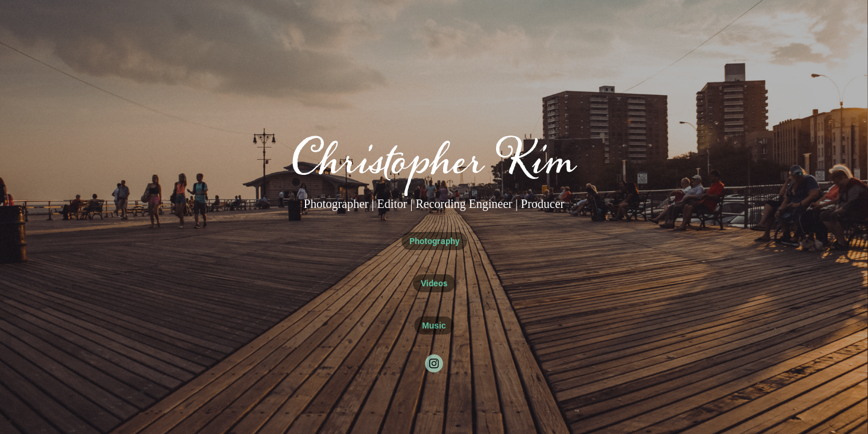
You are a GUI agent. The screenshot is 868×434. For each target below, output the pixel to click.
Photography (434, 241)
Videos (434, 283)
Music (434, 325)
